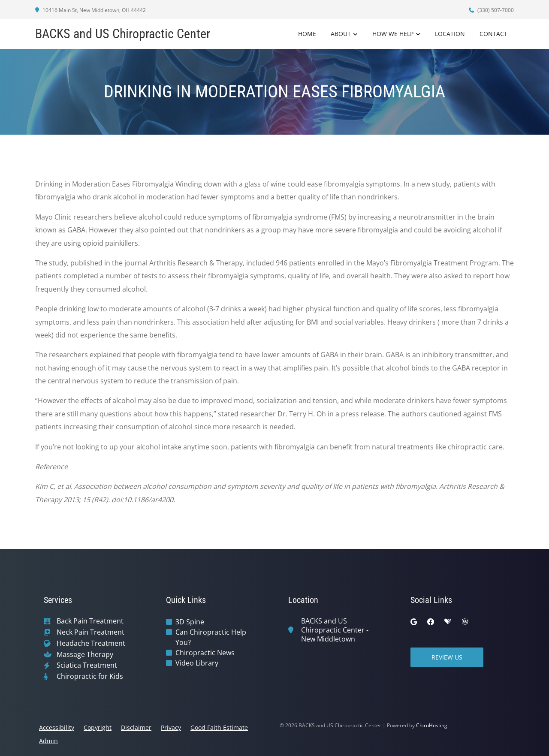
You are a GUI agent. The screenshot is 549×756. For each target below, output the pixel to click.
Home (307, 34)
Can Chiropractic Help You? (211, 637)
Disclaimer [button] (136, 727)
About (341, 34)
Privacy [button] (171, 727)
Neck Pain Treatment (90, 632)
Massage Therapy (85, 655)
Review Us (447, 657)
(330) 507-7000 (491, 10)
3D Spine (190, 622)
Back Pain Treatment (90, 621)
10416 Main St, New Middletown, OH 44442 (90, 10)
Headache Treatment (91, 643)
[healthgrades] (448, 622)
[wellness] (465, 622)
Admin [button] (48, 741)
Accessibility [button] (57, 727)
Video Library (197, 663)
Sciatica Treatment (87, 665)
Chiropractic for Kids (90, 676)
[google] (414, 622)
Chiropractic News (205, 653)
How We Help (393, 34)
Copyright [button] (98, 727)
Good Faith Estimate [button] (219, 727)
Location (450, 34)
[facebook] (431, 622)
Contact (493, 34)
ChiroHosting (432, 725)
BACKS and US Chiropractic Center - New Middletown (335, 630)
